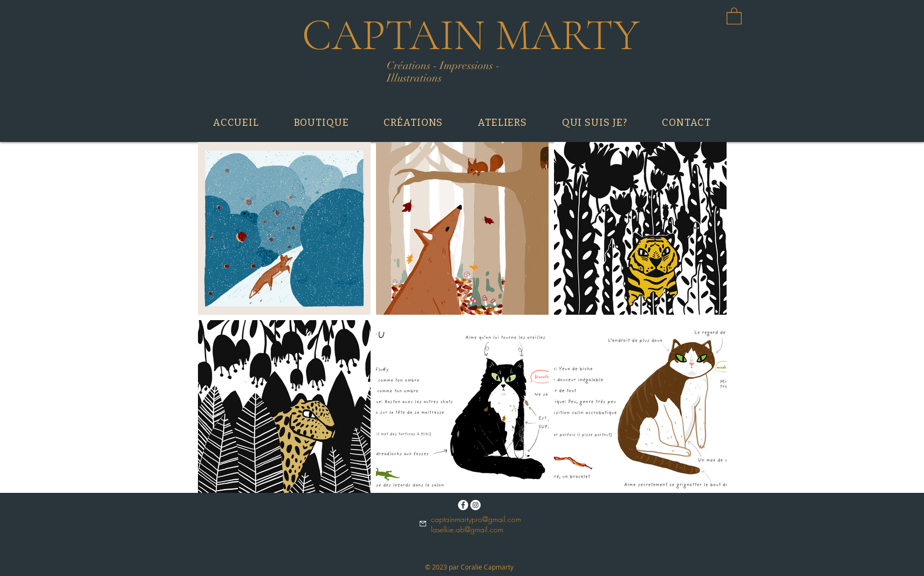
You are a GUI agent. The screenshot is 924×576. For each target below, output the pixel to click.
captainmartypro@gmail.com (476, 519)
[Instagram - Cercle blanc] (475, 505)
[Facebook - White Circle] (463, 505)
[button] (734, 15)
